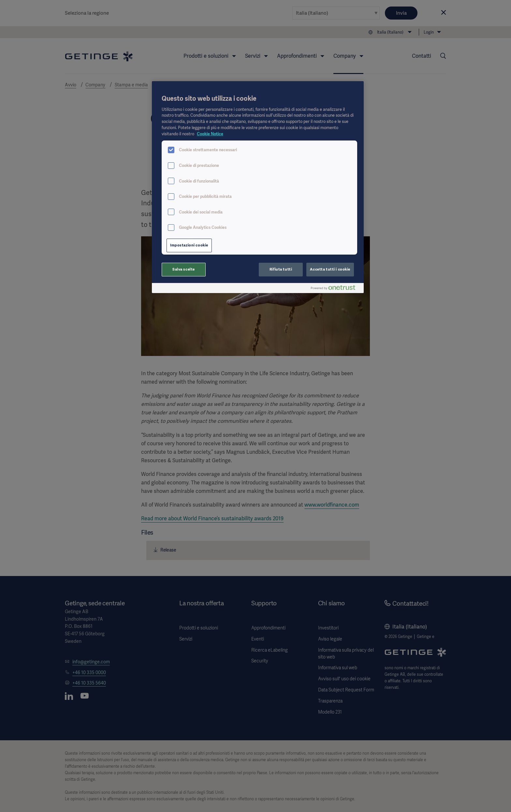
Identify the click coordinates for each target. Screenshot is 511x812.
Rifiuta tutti (281, 269)
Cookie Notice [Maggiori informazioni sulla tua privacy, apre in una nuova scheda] (210, 134)
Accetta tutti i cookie (330, 269)
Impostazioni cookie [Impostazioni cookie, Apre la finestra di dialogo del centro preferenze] (189, 245)
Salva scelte (184, 269)
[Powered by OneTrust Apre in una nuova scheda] (336, 289)
